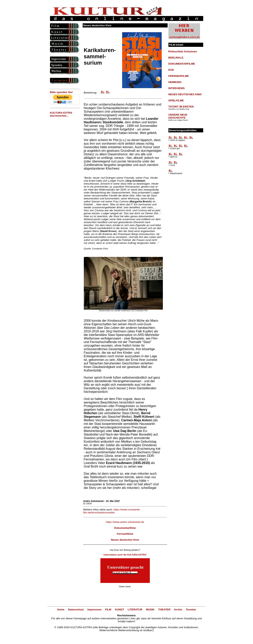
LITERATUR (135, 610)
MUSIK (150, 610)
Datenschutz (76, 610)
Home (61, 610)
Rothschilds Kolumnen (183, 51)
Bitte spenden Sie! (61, 92)
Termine (191, 610)
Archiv (178, 610)
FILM (108, 610)
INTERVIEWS (177, 88)
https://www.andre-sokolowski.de (125, 522)
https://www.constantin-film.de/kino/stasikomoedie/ (112, 511)
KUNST (119, 610)
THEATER (164, 610)
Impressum (94, 610)
